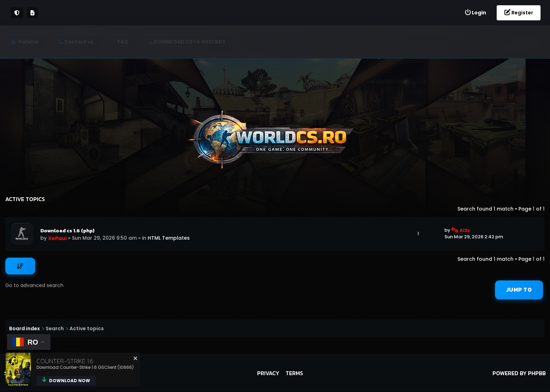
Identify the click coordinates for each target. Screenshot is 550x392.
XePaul (58, 238)
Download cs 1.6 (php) (68, 231)
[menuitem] (475, 13)
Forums (31, 42)
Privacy (268, 374)
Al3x (465, 230)
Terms (294, 374)
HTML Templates (169, 238)
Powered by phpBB (519, 374)
